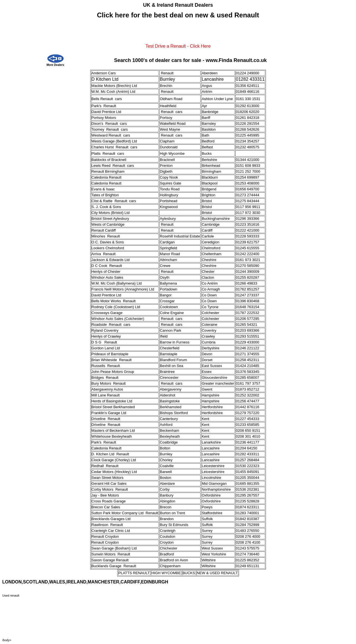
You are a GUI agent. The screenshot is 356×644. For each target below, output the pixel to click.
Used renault (11, 595)
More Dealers (55, 65)
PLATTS (125, 573)
